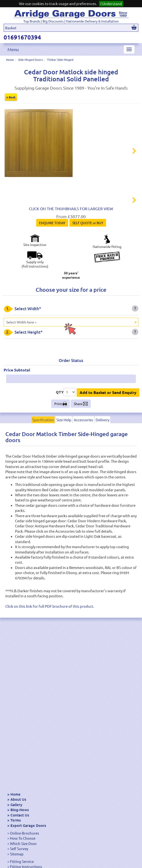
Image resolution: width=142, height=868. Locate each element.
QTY (60, 407)
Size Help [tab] (64, 434)
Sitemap (17, 854)
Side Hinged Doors (30, 60)
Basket (11, 28)
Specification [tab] (43, 434)
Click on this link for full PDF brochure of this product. (50, 621)
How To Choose (23, 838)
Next (131, 152)
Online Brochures (25, 833)
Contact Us (20, 815)
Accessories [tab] (84, 434)
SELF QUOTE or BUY (88, 238)
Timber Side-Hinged (60, 60)
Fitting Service (22, 861)
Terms (16, 820)
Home (10, 60)
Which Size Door (23, 843)
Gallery (16, 805)
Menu (13, 49)
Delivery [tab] (102, 434)
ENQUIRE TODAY (52, 238)
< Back (11, 97)
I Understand (111, 4)
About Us (18, 799)
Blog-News (20, 810)
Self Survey (19, 849)
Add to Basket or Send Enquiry (108, 407)
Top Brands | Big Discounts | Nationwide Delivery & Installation (71, 21)
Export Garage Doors (28, 825)
